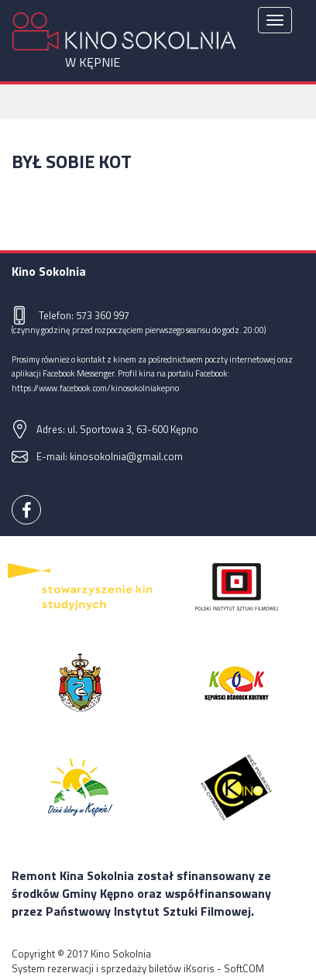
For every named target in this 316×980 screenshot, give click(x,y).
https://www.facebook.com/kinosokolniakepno (95, 388)
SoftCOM (244, 968)
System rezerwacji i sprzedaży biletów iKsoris (113, 968)
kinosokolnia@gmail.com (126, 456)
